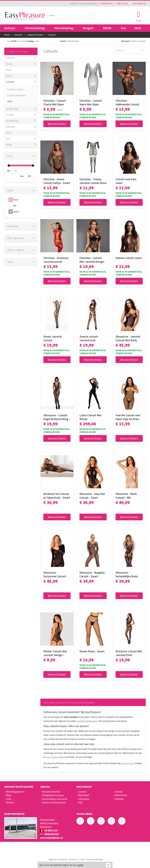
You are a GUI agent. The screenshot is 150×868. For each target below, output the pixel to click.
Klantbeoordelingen (95, 859)
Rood (16, 200)
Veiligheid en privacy (53, 795)
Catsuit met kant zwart (126, 181)
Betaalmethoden (51, 792)
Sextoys (10, 28)
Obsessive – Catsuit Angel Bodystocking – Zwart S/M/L (57, 417)
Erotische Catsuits (15, 89)
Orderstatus (121, 795)
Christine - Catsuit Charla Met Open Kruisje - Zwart (55, 103)
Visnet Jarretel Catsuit (52, 338)
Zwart (16, 212)
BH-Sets (9, 64)
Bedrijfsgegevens (15, 792)
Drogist (89, 28)
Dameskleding (35, 28)
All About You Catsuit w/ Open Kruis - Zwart (57, 496)
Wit (15, 206)
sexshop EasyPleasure (87, 721)
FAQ (80, 803)
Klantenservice (107, 3)
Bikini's (9, 70)
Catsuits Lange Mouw (17, 95)
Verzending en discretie (55, 799)
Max (22, 176)
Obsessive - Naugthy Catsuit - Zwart (92, 574)
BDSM (108, 28)
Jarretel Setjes (12, 109)
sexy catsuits (127, 763)
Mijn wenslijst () (138, 3)
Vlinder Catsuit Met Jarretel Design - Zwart (55, 653)
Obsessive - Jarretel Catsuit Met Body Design (128, 338)
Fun (123, 28)
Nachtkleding (12, 121)
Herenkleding (64, 28)
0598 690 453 (49, 834)
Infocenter (84, 799)
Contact (82, 792)
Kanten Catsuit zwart (129, 258)
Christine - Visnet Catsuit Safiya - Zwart (57, 181)
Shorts (9, 133)
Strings (9, 145)
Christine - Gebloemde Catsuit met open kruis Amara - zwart (129, 103)
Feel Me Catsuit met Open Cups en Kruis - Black (128, 417)
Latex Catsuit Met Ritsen (91, 417)
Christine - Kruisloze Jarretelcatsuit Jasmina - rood (56, 260)
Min (9, 171)
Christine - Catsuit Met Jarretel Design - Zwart (93, 260)
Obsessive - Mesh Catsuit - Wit (126, 496)
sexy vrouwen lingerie (56, 757)
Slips (8, 139)
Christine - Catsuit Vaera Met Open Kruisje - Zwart (91, 103)
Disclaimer (73, 859)
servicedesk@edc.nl (51, 838)
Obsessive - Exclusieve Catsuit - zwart (55, 574)
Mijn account (122, 3)
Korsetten (10, 115)
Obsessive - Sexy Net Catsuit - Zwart (92, 496)
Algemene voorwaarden (58, 859)
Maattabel (84, 795)
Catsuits (10, 82)
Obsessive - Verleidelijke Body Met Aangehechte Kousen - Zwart (127, 574)
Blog (8, 795)
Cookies (118, 792)
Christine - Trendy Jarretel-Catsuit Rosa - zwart (93, 181)
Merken (10, 803)
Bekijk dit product (57, 124)
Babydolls (10, 58)
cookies (80, 865)
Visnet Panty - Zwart (92, 651)
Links (9, 799)
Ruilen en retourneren (54, 803)
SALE (138, 28)
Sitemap (119, 799)
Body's (9, 76)
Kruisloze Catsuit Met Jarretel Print (129, 653)
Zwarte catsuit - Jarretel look (89, 338)
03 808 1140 (49, 830)
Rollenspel (10, 127)
